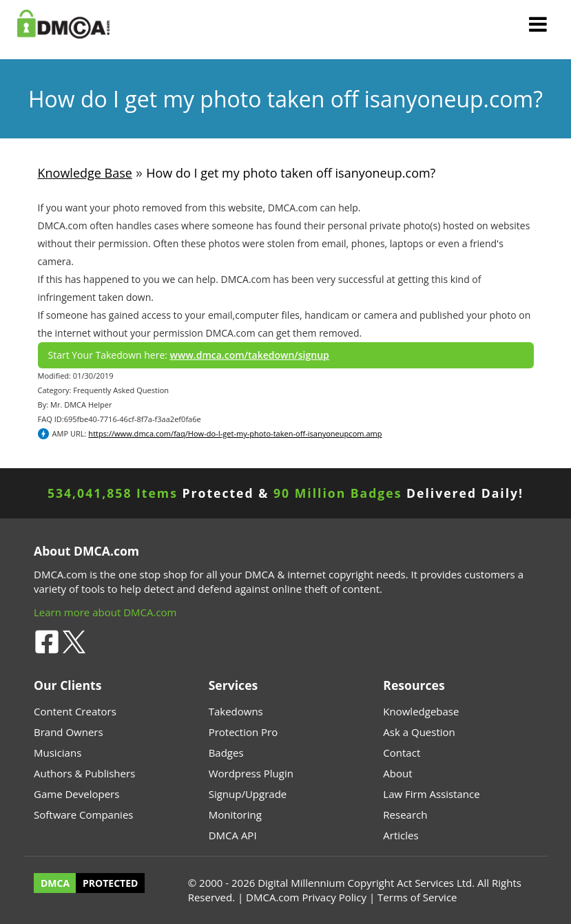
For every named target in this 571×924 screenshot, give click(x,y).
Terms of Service (417, 897)
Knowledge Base (85, 173)
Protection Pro (243, 732)
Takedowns (236, 711)
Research (405, 815)
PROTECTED (110, 883)
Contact (402, 753)
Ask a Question (419, 732)
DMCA (55, 883)
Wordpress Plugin (251, 773)
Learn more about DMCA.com (105, 612)
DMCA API (233, 835)
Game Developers (76, 794)
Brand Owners (69, 732)
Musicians (58, 753)
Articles (401, 835)
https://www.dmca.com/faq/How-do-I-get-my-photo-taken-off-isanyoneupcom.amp (235, 433)
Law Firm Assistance (431, 794)
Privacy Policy (334, 897)
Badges (226, 753)
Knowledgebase (421, 711)
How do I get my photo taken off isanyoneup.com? (291, 173)
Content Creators (75, 711)
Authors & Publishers (84, 773)
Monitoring (235, 815)
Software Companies (83, 815)
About (397, 773)
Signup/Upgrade (248, 794)
